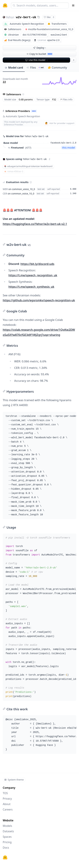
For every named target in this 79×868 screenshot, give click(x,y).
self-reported (53, 189)
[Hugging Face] (5, 857)
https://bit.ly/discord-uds (37, 264)
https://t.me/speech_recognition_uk (33, 275)
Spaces (7, 837)
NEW (34, 111)
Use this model (37, 60)
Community (57, 68)
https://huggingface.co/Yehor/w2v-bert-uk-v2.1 (35, 224)
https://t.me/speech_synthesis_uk (31, 287)
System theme (14, 780)
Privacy (7, 799)
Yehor (10, 17)
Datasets (8, 831)
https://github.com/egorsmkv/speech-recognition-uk (39, 300)
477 (28, 148)
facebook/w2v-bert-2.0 (63, 143)
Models (7, 826)
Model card (14, 68)
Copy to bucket (39, 54)
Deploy (40, 48)
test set (41, 189)
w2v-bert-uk (26, 17)
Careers (8, 809)
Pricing (7, 842)
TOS (5, 793)
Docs (6, 848)
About (7, 804)
